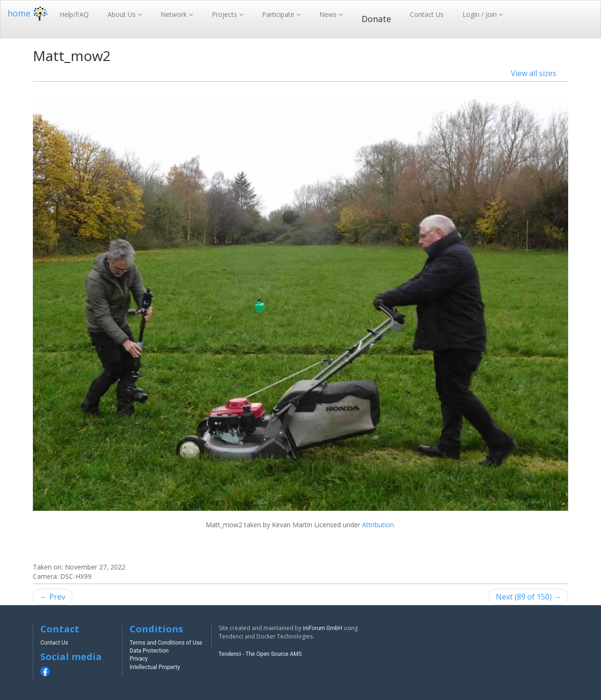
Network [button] (175, 14)
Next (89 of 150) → (528, 597)
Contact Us (427, 14)
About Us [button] (123, 14)
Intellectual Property (155, 667)
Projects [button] (225, 14)
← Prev (53, 597)
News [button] (329, 14)
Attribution (378, 525)
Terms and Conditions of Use (166, 643)
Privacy (139, 659)
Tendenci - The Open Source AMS (260, 654)
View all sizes (534, 73)
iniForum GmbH (323, 628)
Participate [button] (279, 14)
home (29, 13)
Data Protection (149, 651)
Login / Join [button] (481, 14)
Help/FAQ (74, 14)
